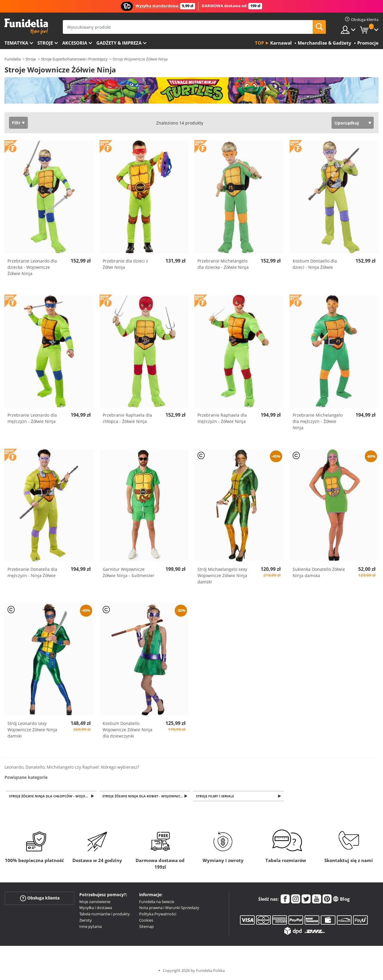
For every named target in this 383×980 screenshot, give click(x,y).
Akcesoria (75, 43)
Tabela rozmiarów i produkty (105, 914)
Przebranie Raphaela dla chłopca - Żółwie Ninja (127, 418)
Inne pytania (91, 927)
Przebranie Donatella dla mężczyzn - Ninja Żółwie (32, 572)
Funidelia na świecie (157, 902)
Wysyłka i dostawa (96, 908)
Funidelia (13, 59)
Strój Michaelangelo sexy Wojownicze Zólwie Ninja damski (222, 575)
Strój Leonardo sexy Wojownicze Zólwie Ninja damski (32, 730)
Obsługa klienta (40, 898)
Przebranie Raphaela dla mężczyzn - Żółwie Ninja (222, 418)
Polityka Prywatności (158, 914)
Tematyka (16, 43)
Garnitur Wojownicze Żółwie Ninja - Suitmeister (129, 572)
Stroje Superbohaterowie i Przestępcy (74, 59)
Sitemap (146, 927)
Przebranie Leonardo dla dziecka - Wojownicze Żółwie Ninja (32, 267)
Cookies (146, 921)
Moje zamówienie (95, 902)
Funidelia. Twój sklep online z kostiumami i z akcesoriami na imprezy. (26, 26)
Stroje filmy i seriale (216, 796)
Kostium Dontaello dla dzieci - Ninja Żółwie (315, 264)
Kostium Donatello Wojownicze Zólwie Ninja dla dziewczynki (127, 730)
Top (259, 43)
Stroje (45, 43)
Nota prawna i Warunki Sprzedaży (169, 908)
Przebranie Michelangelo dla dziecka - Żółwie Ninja (223, 264)
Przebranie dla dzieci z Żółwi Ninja (125, 264)
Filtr (16, 123)
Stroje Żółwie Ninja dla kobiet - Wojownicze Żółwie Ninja (147, 796)
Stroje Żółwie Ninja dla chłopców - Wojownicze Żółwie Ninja (53, 796)
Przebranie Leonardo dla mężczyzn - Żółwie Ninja (32, 418)
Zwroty (86, 921)
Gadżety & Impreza (119, 43)
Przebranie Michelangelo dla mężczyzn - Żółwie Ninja (318, 421)
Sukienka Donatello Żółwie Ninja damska (319, 572)
